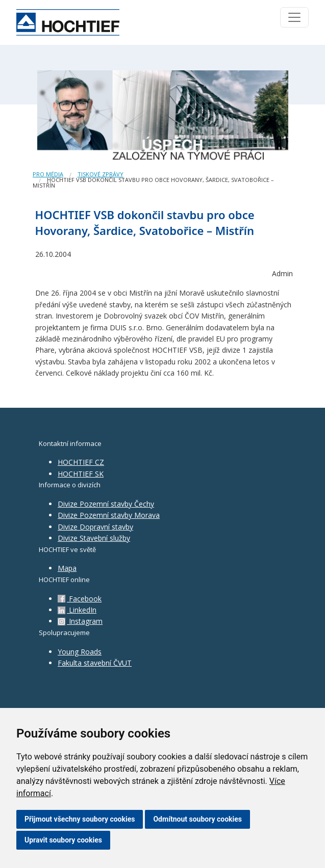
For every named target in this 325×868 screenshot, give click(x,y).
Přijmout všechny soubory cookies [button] (80, 819)
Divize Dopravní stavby (95, 527)
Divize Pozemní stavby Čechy (106, 504)
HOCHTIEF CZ (81, 462)
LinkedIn (77, 610)
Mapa (67, 568)
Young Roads (80, 652)
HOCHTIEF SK (81, 474)
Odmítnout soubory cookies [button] (197, 819)
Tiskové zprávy (101, 174)
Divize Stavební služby (94, 538)
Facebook (80, 599)
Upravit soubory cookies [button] (63, 840)
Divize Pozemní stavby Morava (109, 515)
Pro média (48, 174)
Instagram (80, 621)
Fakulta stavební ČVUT (95, 663)
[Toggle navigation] (294, 17)
